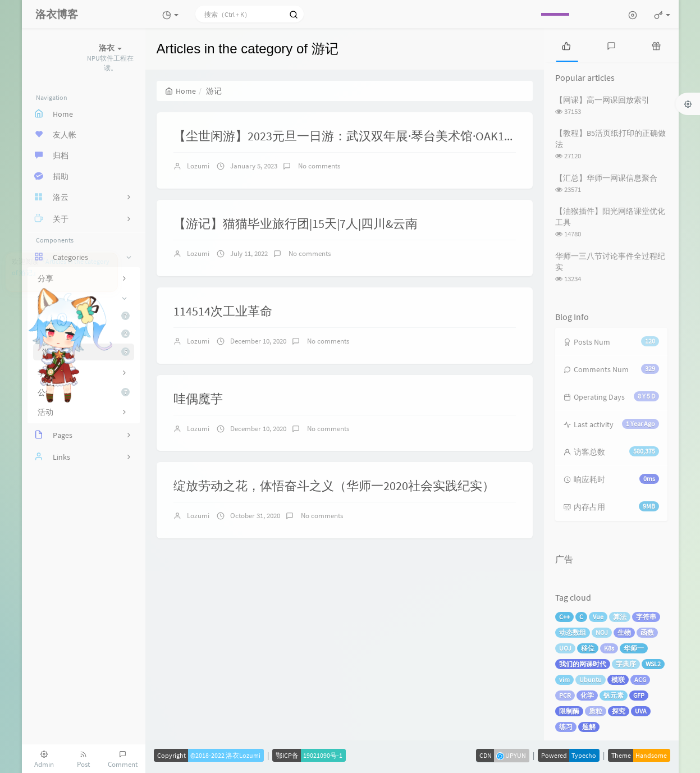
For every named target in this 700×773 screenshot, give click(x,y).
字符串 (646, 617)
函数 (647, 632)
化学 (587, 695)
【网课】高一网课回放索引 (602, 100)
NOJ (602, 632)
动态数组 (573, 632)
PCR (565, 695)
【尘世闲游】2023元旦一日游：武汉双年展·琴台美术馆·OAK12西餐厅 (360, 136)
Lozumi (198, 166)
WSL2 (653, 664)
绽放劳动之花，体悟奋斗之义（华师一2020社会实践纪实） (334, 486)
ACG (640, 680)
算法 (620, 617)
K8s (609, 648)
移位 (588, 648)
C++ (564, 617)
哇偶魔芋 (198, 399)
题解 (589, 727)
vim (564, 680)
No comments (318, 166)
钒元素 (614, 695)
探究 (619, 711)
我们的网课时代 (583, 664)
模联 (618, 680)
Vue (598, 617)
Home (180, 91)
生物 (624, 632)
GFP (639, 695)
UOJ (565, 648)
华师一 (634, 648)
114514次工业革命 (223, 311)
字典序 (626, 664)
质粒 (596, 711)
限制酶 (569, 711)
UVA (641, 711)
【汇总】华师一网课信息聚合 (606, 178)
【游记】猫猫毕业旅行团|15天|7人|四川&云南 (296, 223)
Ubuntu (591, 680)
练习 (566, 727)
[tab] (566, 45)
